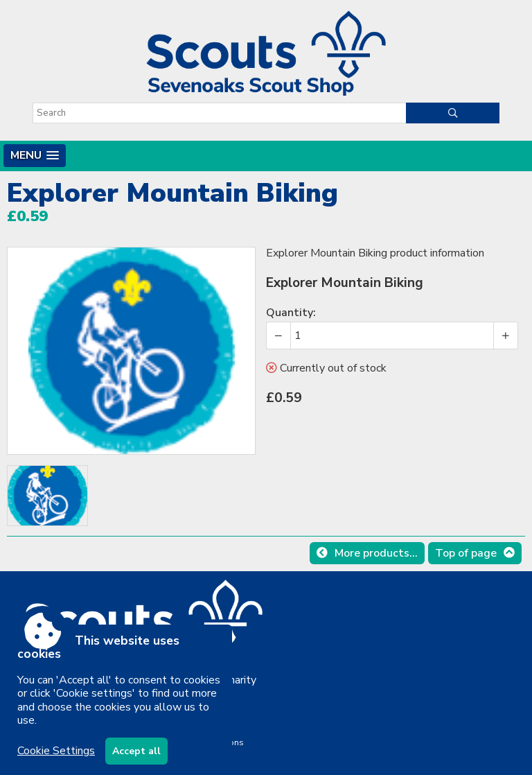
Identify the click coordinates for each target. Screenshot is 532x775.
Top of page (466, 553)
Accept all (136, 751)
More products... (376, 553)
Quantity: (291, 313)
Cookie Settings (56, 751)
